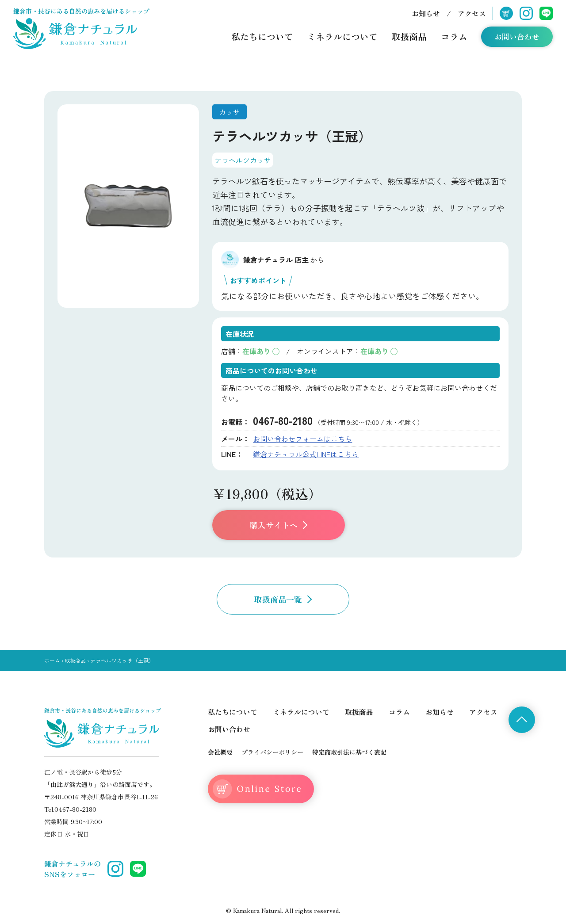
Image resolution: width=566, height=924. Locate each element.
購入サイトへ (279, 525)
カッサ (229, 112)
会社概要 (220, 752)
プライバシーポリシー (272, 752)
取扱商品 (409, 36)
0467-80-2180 (283, 420)
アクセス (472, 13)
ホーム (52, 660)
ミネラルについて (342, 36)
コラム (454, 36)
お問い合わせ (517, 36)
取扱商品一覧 (283, 599)
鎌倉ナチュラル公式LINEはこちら (306, 454)
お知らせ (426, 13)
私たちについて (262, 36)
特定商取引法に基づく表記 (349, 752)
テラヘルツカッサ (243, 160)
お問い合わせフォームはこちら (302, 439)
